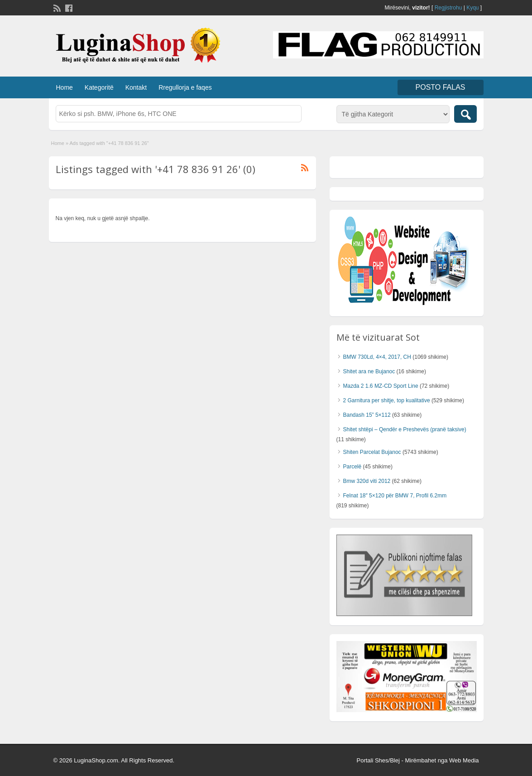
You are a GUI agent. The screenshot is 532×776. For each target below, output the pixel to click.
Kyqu (472, 8)
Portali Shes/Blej (378, 760)
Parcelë (352, 467)
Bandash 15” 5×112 (367, 415)
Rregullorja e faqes (185, 87)
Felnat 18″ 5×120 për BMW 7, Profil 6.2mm (395, 496)
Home (65, 87)
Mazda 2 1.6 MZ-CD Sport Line (381, 386)
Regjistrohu (448, 8)
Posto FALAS (441, 87)
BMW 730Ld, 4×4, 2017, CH (377, 357)
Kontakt (136, 87)
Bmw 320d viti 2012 (367, 481)
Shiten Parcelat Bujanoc (372, 452)
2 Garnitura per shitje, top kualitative (387, 400)
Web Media (464, 760)
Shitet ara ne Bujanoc (369, 371)
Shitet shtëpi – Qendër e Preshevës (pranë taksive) (405, 429)
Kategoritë (99, 87)
